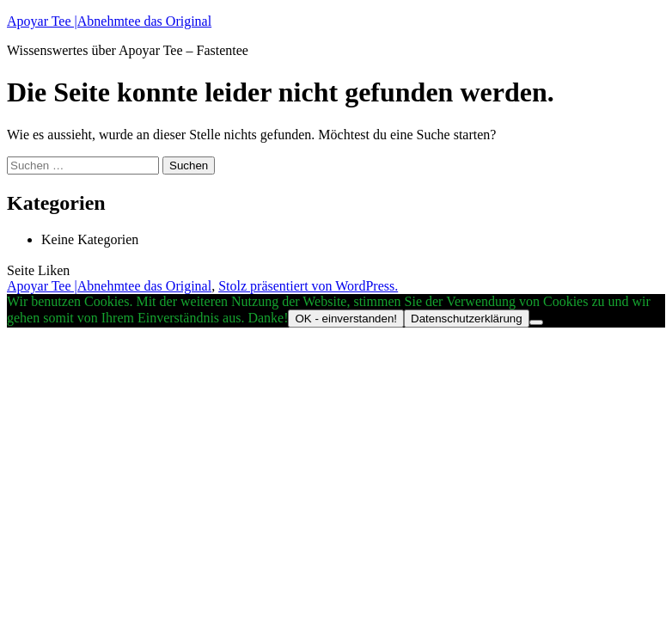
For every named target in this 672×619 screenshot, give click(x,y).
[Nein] (536, 322)
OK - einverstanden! (346, 319)
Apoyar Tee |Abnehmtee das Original (109, 21)
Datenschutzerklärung (467, 319)
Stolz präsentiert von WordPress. (308, 286)
